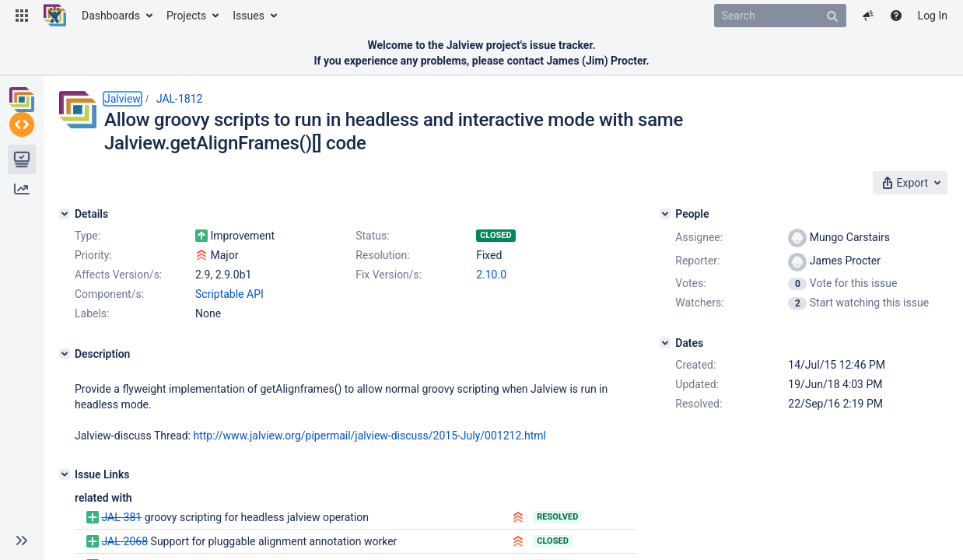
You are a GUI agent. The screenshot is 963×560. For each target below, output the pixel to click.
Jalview (123, 99)
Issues (249, 16)
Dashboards (111, 16)
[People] (665, 214)
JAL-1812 (180, 99)
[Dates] (665, 343)
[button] (22, 16)
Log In (933, 16)
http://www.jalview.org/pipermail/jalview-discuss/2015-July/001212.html (369, 436)
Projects (186, 16)
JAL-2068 (124, 541)
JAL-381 (121, 517)
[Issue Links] (65, 474)
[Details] (65, 214)
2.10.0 (491, 275)
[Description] (65, 354)
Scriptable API (229, 294)
